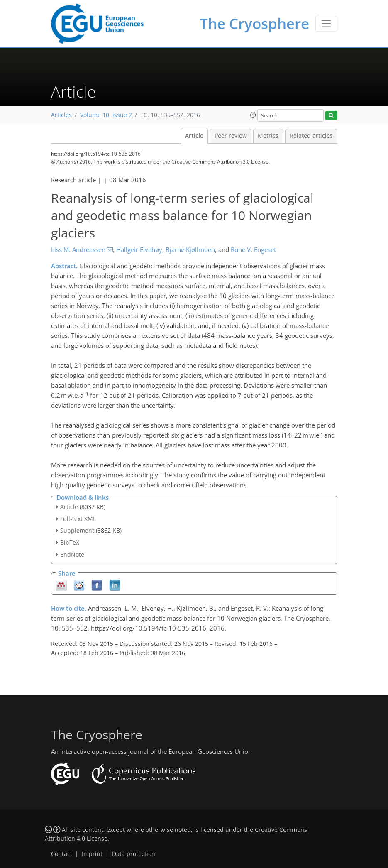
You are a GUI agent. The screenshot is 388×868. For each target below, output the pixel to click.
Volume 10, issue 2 (106, 115)
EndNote (72, 554)
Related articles (311, 136)
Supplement (77, 530)
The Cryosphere (254, 23)
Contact (62, 854)
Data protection (134, 854)
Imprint (92, 854)
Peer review (231, 136)
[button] (253, 115)
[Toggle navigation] (326, 24)
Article (194, 136)
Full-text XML (78, 519)
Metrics (268, 136)
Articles (61, 115)
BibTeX (70, 542)
